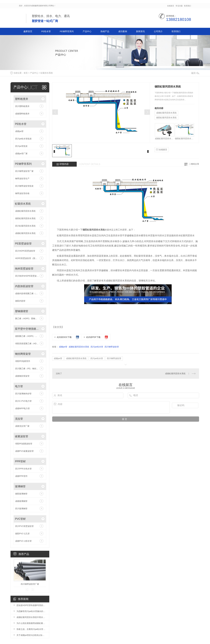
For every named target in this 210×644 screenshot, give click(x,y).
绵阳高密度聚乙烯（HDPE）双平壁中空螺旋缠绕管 (30, 344)
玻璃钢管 (20, 486)
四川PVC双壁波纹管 (24, 526)
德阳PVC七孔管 (22, 534)
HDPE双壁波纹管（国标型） (28, 258)
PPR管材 (20, 461)
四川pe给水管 (97, 347)
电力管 (19, 386)
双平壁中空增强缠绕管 (27, 329)
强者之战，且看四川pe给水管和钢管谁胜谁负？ (31, 629)
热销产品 (105, 31)
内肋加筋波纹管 (24, 286)
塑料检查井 (22, 99)
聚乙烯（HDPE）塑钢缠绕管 (28, 319)
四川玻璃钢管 (21, 509)
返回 (195, 73)
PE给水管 (46, 31)
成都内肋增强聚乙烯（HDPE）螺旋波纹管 (30, 293)
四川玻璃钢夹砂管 (23, 394)
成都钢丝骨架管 (22, 376)
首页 (26, 73)
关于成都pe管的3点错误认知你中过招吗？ (31, 635)
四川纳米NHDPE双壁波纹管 (28, 276)
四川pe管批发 (21, 146)
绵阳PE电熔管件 (23, 361)
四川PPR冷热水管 (23, 469)
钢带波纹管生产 (22, 179)
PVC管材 (20, 519)
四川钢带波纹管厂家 (24, 171)
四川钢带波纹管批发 (24, 186)
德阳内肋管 (20, 301)
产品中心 (87, 31)
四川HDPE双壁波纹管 (25, 251)
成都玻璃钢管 (21, 501)
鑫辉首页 (28, 31)
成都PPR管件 (21, 476)
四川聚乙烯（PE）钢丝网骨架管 (30, 369)
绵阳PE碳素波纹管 (24, 444)
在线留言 (171, 6)
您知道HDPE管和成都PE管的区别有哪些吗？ (31, 605)
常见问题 (179, 6)
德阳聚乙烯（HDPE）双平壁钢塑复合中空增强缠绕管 (30, 336)
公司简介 (158, 31)
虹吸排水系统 (47, 73)
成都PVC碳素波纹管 (24, 451)
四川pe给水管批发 (23, 139)
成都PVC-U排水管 (23, 541)
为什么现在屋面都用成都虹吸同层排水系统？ (31, 623)
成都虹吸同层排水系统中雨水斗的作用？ (31, 617)
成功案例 (123, 31)
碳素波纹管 (22, 436)
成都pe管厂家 (21, 154)
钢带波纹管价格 (22, 193)
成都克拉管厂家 (22, 426)
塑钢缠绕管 (22, 311)
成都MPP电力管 (22, 408)
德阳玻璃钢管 (21, 494)
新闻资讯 (140, 31)
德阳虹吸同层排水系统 (25, 218)
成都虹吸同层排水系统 (25, 211)
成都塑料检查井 (22, 114)
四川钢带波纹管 (112, 347)
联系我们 (188, 6)
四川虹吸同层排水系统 (25, 226)
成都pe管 (19, 131)
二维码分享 (194, 164)
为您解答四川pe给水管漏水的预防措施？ (31, 611)
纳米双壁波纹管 (24, 269)
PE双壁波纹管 (23, 244)
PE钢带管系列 (67, 31)
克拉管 (19, 419)
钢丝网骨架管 (23, 354)
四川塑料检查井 (22, 106)
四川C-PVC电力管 (23, 401)
